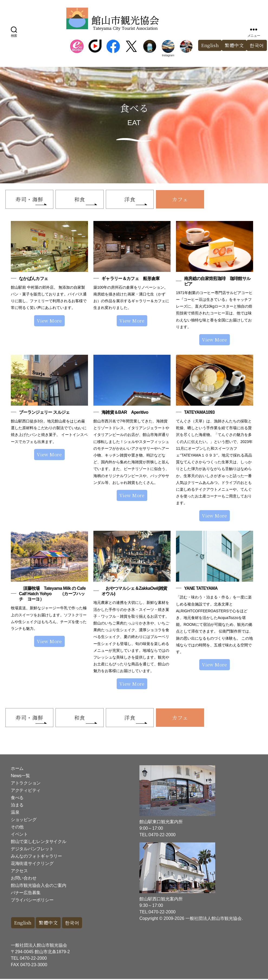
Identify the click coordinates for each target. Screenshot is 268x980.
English (210, 45)
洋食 (131, 199)
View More (49, 321)
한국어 (73, 924)
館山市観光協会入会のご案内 (39, 886)
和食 (81, 199)
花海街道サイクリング (32, 865)
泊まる (17, 806)
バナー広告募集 (26, 894)
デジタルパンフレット (32, 850)
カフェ (183, 199)
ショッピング (24, 821)
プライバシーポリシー (32, 901)
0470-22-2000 (33, 959)
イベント (19, 835)
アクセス (19, 872)
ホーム (17, 769)
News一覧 (20, 777)
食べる (17, 799)
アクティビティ (26, 791)
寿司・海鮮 (30, 199)
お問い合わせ (24, 879)
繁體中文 (234, 45)
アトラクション (26, 784)
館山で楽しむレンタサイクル (39, 843)
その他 (17, 828)
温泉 (15, 813)
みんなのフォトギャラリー (36, 857)
